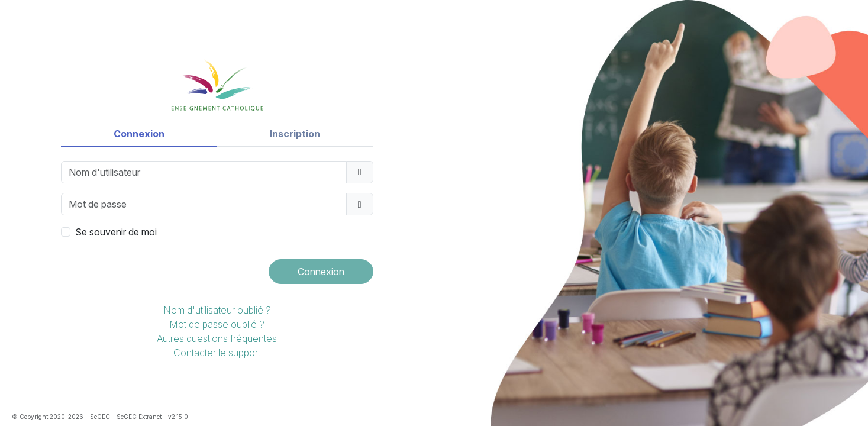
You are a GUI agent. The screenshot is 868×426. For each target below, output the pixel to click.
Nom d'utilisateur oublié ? (217, 310)
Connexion (139, 134)
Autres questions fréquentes (217, 338)
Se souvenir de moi (116, 232)
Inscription (295, 134)
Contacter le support (217, 353)
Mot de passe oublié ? (217, 324)
